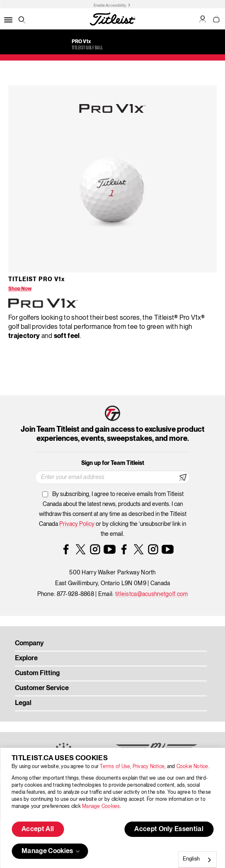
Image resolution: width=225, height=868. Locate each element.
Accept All (38, 829)
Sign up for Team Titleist (113, 463)
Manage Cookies (101, 806)
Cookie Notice (192, 767)
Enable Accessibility (110, 5)
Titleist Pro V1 (36, 280)
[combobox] (197, 860)
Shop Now (20, 289)
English (191, 859)
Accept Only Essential (169, 829)
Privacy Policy (77, 524)
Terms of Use (115, 767)
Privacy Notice (149, 767)
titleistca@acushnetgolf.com (152, 594)
